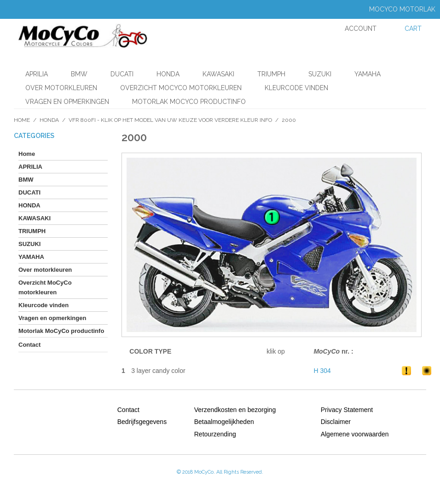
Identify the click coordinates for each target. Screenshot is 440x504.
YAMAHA (368, 74)
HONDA (168, 74)
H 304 (322, 371)
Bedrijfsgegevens (142, 422)
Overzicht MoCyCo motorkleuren (181, 88)
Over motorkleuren (61, 88)
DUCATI (122, 74)
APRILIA (37, 74)
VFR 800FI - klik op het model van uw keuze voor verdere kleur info (170, 120)
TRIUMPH (271, 74)
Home (22, 120)
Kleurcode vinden (296, 88)
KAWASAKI (218, 74)
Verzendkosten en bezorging (235, 410)
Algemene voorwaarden (355, 434)
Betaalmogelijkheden (224, 422)
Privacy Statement (347, 410)
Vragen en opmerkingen (67, 102)
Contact (128, 410)
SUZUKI (320, 74)
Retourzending (215, 434)
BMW (79, 74)
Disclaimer (336, 422)
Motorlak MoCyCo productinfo (189, 102)
